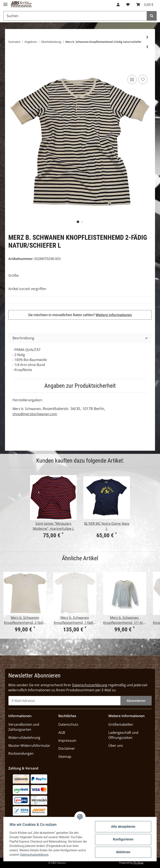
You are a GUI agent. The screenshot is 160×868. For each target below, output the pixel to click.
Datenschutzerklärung (90, 685)
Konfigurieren (122, 839)
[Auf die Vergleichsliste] (132, 79)
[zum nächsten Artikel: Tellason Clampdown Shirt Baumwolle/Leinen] (147, 37)
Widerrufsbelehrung (24, 738)
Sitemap (65, 757)
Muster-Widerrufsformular (29, 746)
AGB (62, 733)
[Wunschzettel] (128, 5)
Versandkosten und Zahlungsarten (24, 727)
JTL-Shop (138, 863)
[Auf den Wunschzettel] (143, 79)
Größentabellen (121, 724)
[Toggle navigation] (5, 3)
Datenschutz (68, 724)
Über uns (116, 746)
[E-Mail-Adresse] (64, 701)
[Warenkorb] (145, 5)
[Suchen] (75, 16)
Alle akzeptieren (122, 827)
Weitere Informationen (114, 315)
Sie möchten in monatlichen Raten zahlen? (80, 315)
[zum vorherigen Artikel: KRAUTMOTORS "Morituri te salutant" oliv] (147, 47)
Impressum (67, 741)
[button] (118, 5)
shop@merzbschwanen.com (35, 414)
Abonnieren (136, 701)
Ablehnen (122, 852)
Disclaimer (67, 748)
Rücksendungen (21, 753)
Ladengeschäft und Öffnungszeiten (123, 735)
